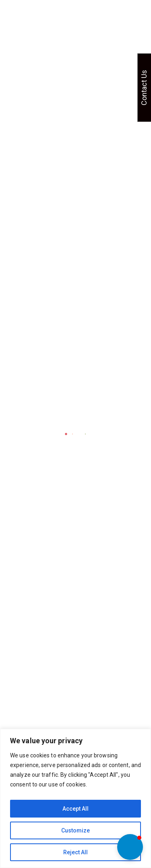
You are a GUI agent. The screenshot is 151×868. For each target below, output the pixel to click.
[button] (130, 847)
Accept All (75, 809)
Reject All (75, 852)
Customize (75, 830)
